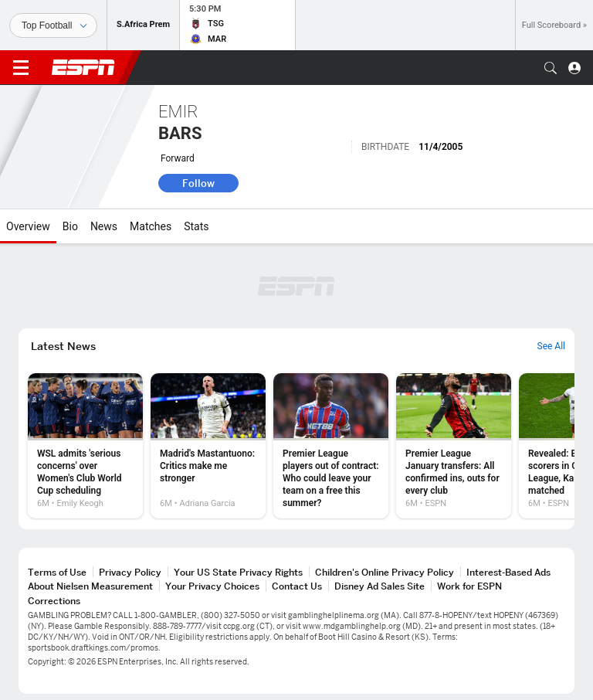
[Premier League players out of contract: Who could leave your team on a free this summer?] (331, 446)
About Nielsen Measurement (90, 586)
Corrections (54, 601)
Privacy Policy (130, 572)
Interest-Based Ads (508, 572)
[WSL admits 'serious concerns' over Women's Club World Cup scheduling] (85, 446)
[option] (85, 446)
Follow (198, 183)
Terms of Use (57, 572)
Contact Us (297, 586)
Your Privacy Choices (212, 586)
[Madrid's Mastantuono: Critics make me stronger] (208, 446)
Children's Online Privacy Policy (385, 572)
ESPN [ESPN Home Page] (83, 67)
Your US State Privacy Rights (238, 572)
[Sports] (53, 25)
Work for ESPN (469, 586)
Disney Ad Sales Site (380, 586)
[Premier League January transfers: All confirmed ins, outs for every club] (454, 446)
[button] (551, 68)
